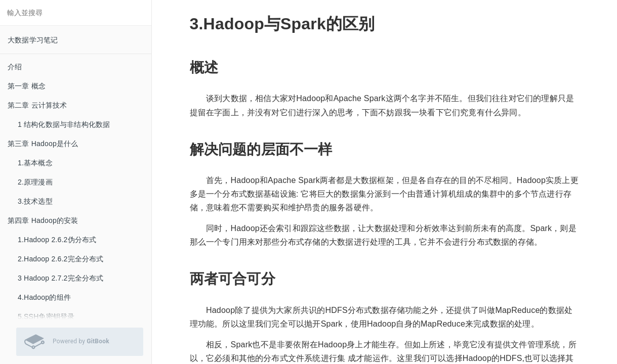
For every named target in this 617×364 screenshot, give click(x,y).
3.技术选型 (35, 201)
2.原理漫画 (35, 182)
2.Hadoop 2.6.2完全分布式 (61, 259)
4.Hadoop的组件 (44, 297)
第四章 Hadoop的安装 (43, 220)
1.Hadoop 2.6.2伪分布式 (57, 240)
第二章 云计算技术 (37, 105)
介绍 (15, 67)
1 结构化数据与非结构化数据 (64, 124)
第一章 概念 (27, 86)
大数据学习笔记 (33, 40)
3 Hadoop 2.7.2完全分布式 (61, 278)
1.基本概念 (35, 163)
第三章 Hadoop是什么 (43, 144)
